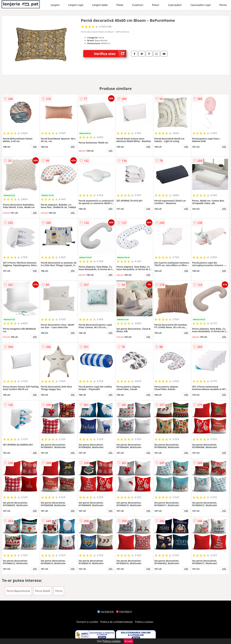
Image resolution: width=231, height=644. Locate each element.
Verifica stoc (110, 54)
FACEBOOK (105, 612)
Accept (128, 641)
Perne (223, 5)
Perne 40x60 (43, 591)
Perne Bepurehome (18, 591)
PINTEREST (124, 612)
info (35, 147)
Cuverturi (138, 5)
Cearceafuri (175, 5)
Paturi (156, 5)
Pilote (120, 5)
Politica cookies (144, 622)
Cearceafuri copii (201, 5)
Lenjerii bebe (100, 5)
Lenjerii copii (76, 5)
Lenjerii (55, 5)
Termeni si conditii (87, 622)
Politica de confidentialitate (117, 622)
